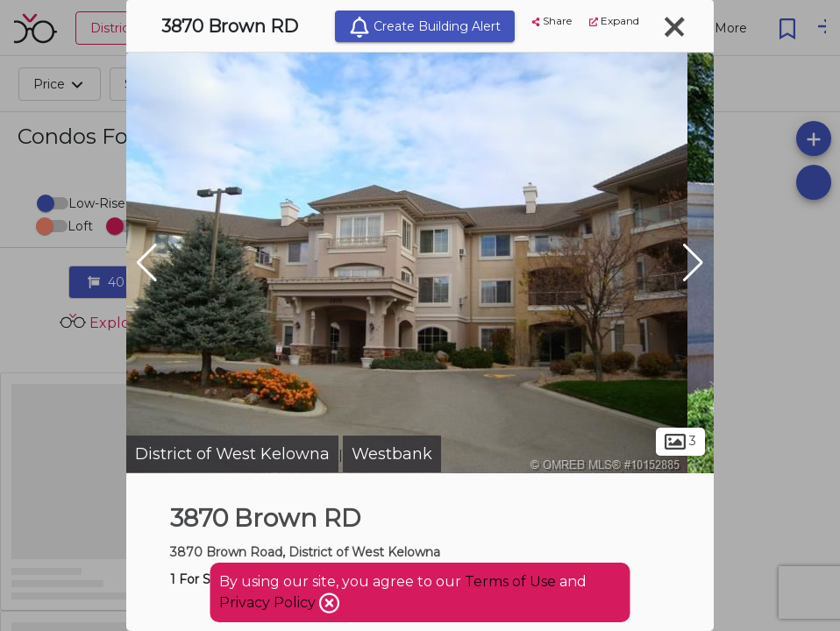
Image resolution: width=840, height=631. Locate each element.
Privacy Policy (269, 603)
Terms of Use (510, 581)
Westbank (392, 454)
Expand (614, 21)
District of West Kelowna (232, 454)
